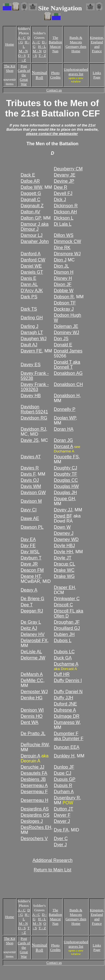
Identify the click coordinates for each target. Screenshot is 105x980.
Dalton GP (31, 218)
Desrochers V (34, 839)
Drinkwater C (67, 599)
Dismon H (64, 272)
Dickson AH (65, 212)
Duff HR (62, 674)
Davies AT (31, 457)
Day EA (28, 539)
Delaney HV (33, 634)
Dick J (60, 200)
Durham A (64, 792)
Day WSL (30, 552)
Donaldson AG (68, 373)
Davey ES (31, 365)
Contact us (54, 90)
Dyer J (60, 845)
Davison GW (33, 493)
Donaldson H (67, 396)
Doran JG (63, 440)
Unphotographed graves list (76, 72)
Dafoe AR (30, 181)
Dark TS (29, 309)
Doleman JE (66, 326)
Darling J (29, 326)
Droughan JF (67, 622)
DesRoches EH (36, 827)
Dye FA (61, 830)
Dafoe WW (31, 187)
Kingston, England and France (97, 44)
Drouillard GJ (67, 628)
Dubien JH (64, 634)
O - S (22, 55)
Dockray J (64, 309)
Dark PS (29, 297)
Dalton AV (30, 212)
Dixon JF (63, 284)
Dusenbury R (67, 798)
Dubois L (63, 641)
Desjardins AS (35, 809)
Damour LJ (32, 235)
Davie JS (30, 440)
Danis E (28, 278)
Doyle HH (63, 552)
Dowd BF (63, 516)
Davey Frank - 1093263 (35, 387)
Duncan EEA (67, 747)
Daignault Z (32, 206)
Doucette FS (66, 457)
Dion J (60, 260)
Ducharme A (66, 664)
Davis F (28, 474)
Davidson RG (34, 418)
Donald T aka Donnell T (67, 365)
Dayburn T (31, 558)
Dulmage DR (67, 716)
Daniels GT (32, 272)
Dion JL (61, 266)
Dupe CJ (63, 773)
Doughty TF (65, 474)
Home (10, 44)
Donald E (63, 345)
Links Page (97, 75)
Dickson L (64, 218)
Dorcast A (63, 446)
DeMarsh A (32, 674)
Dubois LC (64, 652)
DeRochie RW (35, 745)
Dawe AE (30, 518)
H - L (42, 47)
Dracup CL (65, 564)
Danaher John (35, 241)
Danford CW (33, 260)
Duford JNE (65, 704)
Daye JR (29, 564)
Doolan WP (65, 418)
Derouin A (30, 756)
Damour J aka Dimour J (35, 227)
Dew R (61, 187)
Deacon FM (32, 570)
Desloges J (32, 821)
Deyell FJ (63, 193)
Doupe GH (65, 499)
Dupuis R (63, 785)
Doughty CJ (66, 468)
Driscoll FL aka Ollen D (69, 613)
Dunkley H (64, 756)
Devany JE (65, 175)
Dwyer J (62, 821)
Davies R (30, 468)
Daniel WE (31, 266)
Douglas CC (66, 480)
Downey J (64, 533)
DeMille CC (32, 680)
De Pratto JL (33, 734)
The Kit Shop (9, 68)
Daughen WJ (34, 339)
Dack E (28, 175)
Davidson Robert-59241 (34, 409)
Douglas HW (66, 486)
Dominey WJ (67, 332)
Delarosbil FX (34, 641)
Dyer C (61, 839)
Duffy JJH (64, 698)
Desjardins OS (35, 815)
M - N (23, 51)
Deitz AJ (29, 628)
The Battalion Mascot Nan (55, 44)
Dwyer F (62, 815)
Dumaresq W (67, 722)
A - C (22, 38)
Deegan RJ (32, 611)
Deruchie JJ (32, 767)
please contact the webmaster (52, 134)
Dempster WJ (34, 692)
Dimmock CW (68, 241)
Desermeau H (34, 800)
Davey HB (31, 396)
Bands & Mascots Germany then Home (76, 44)
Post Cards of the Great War (24, 75)
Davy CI (29, 510)
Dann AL (29, 284)
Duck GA (63, 658)
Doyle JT (63, 558)
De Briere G (32, 599)
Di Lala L (63, 224)
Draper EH (65, 587)
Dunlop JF (64, 767)
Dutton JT (64, 809)
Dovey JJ (63, 510)
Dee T (27, 605)
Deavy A (29, 590)
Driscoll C (63, 605)
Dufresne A (65, 710)
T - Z (26, 58)
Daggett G (31, 193)
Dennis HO (32, 716)
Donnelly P (65, 409)
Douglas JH (65, 493)
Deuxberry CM (68, 169)
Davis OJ (30, 480)
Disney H (63, 278)
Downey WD (66, 539)
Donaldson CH (68, 384)
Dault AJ (29, 345)
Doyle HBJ (65, 546)
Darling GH (32, 318)
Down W (62, 527)
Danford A (31, 254)
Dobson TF (65, 303)
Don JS (61, 339)
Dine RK (62, 248)
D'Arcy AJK (32, 291)
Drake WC (64, 570)
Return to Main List (52, 870)
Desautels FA (34, 773)
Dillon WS (64, 235)
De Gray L (31, 622)
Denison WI (32, 710)
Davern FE (31, 351)
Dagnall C (30, 200)
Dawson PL (32, 527)
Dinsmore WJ (67, 254)
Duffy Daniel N (68, 692)
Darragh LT (32, 332)
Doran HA (64, 429)
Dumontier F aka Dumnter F (69, 736)
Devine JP (64, 181)
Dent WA (29, 722)
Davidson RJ (33, 429)
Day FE (28, 546)
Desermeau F (34, 792)
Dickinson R (66, 206)
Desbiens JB (33, 779)
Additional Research (52, 860)
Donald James (68, 351)
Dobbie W (64, 291)
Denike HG (32, 698)
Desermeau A (34, 785)
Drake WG (64, 576)
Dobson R (64, 297)
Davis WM (31, 486)
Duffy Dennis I (68, 680)
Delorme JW (33, 658)
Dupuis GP (65, 779)
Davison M (31, 501)
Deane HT (31, 576)
